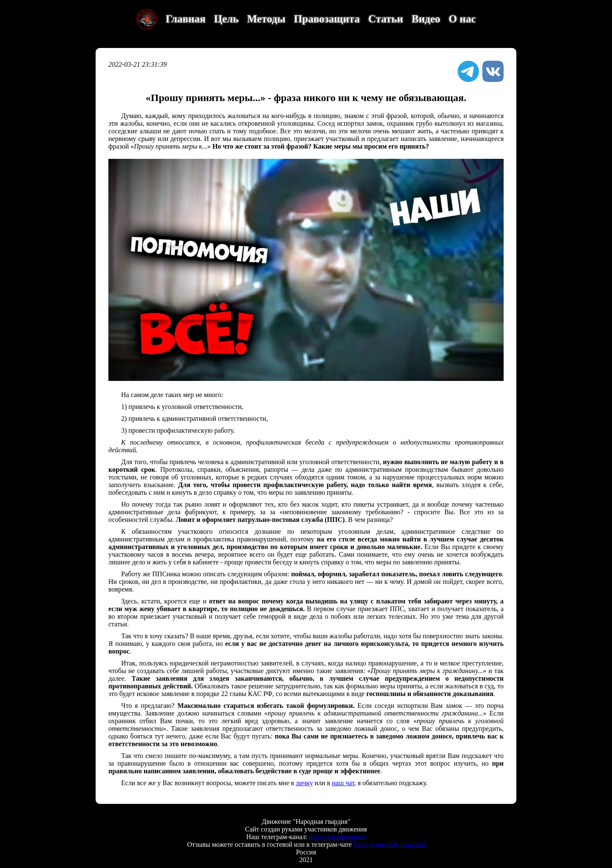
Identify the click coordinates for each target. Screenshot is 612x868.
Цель (227, 19)
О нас (462, 19)
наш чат (343, 783)
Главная (186, 19)
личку (304, 783)
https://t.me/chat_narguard (389, 844)
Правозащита (327, 19)
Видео (426, 19)
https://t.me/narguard (337, 837)
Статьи (386, 19)
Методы (266, 19)
